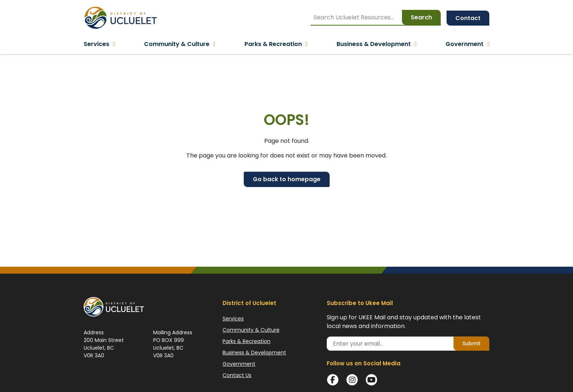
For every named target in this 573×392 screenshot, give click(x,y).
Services (233, 319)
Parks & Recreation (246, 341)
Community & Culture (251, 330)
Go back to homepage (287, 179)
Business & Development (254, 353)
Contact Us (237, 375)
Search (421, 17)
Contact (468, 18)
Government (239, 364)
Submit (471, 343)
